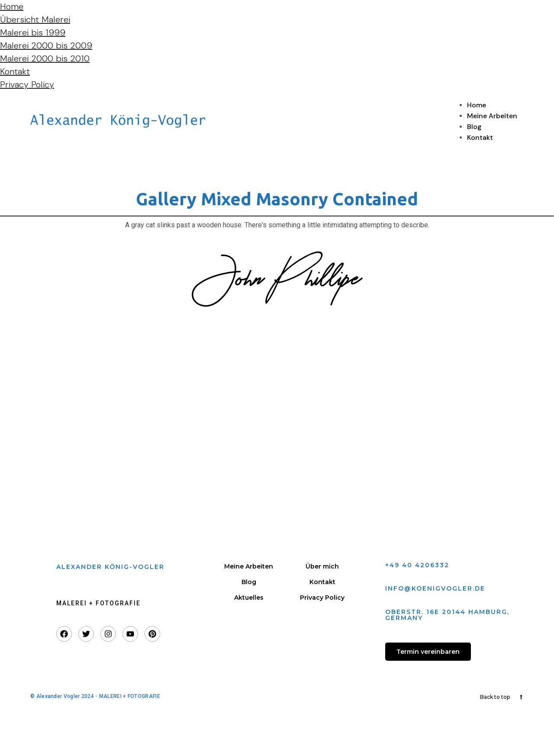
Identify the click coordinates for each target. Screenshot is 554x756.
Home (12, 6)
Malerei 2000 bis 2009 (46, 45)
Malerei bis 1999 (33, 32)
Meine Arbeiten (492, 116)
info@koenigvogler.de (435, 588)
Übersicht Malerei (35, 19)
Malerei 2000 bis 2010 (45, 58)
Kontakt (15, 71)
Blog (474, 127)
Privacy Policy (27, 84)
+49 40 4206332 (417, 565)
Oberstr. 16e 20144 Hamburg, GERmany (447, 615)
